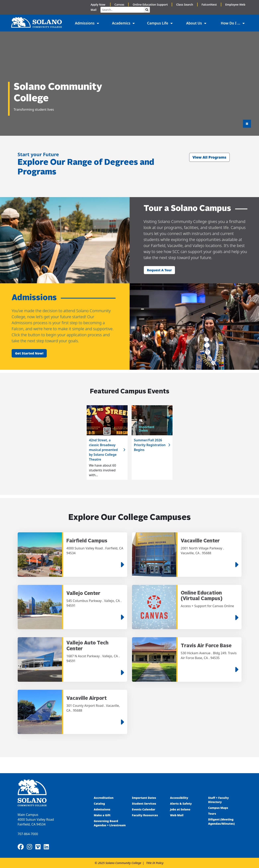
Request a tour (159, 270)
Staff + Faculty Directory (219, 800)
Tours (212, 814)
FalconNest (209, 5)
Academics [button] (122, 23)
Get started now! (29, 353)
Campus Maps (218, 808)
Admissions (103, 809)
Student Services (144, 804)
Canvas (119, 5)
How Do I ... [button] (231, 23)
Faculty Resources (145, 815)
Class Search (185, 5)
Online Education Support (150, 5)
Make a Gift (102, 815)
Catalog (99, 804)
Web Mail (177, 815)
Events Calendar (144, 809)
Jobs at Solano (180, 809)
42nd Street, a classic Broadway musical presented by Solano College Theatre (103, 450)
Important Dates (144, 798)
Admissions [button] (85, 23)
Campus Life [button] (158, 23)
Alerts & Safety (181, 804)
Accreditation (104, 798)
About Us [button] (195, 23)
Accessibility (179, 798)
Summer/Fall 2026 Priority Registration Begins (150, 445)
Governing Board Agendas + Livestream (110, 823)
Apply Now (98, 5)
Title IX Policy (155, 863)
